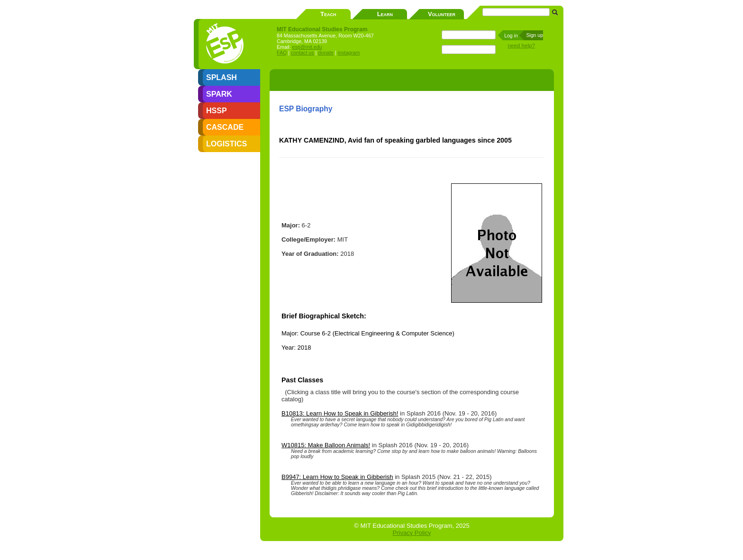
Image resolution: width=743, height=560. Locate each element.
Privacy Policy (412, 533)
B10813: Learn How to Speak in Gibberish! (340, 413)
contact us (303, 53)
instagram (349, 53)
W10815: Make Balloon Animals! (326, 445)
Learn (385, 14)
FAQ (282, 53)
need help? (521, 45)
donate (326, 53)
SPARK (219, 94)
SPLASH (222, 77)
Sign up (535, 35)
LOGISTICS (227, 144)
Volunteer (442, 14)
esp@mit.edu (307, 47)
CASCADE (225, 127)
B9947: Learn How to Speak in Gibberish (337, 477)
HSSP (217, 111)
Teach (328, 14)
